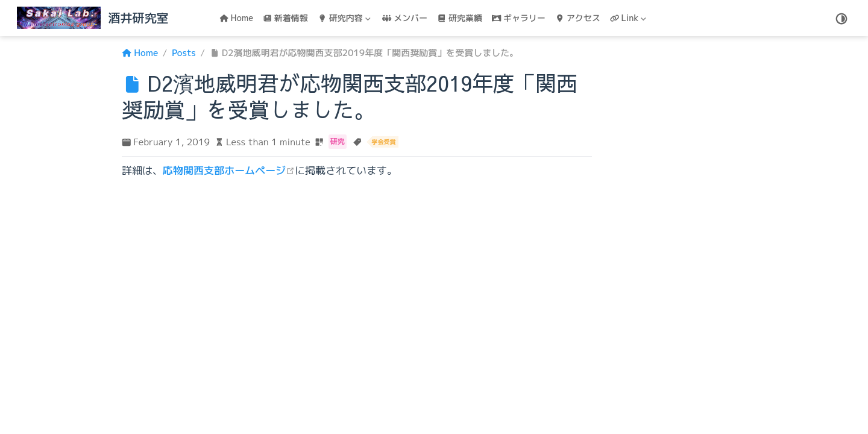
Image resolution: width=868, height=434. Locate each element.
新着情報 (285, 18)
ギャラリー (519, 18)
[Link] (630, 18)
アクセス (578, 18)
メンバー (405, 18)
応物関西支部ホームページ (229, 170)
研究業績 (460, 18)
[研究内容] (345, 18)
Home (236, 18)
